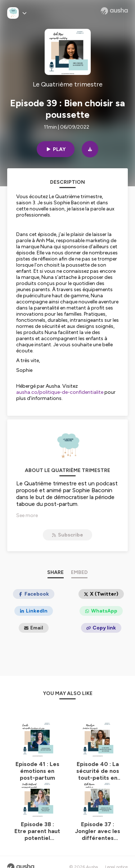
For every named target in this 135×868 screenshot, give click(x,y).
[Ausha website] (114, 11)
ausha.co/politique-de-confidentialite (60, 392)
